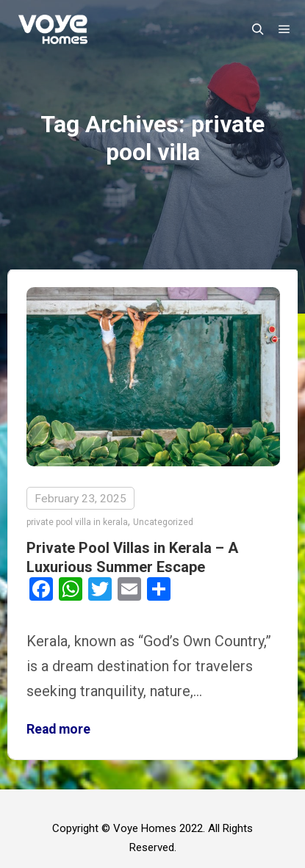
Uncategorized (163, 522)
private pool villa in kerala (77, 522)
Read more (58, 729)
